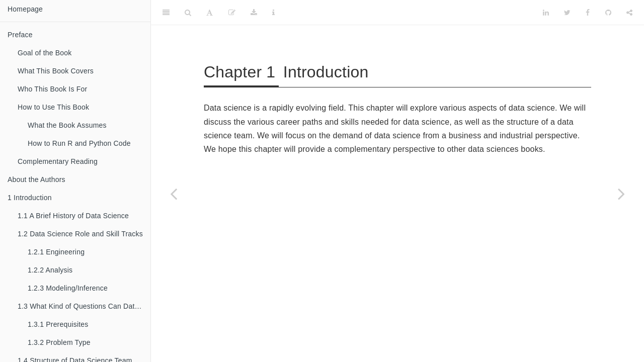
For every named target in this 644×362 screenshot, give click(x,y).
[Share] (629, 13)
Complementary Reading (58, 161)
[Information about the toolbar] (273, 13)
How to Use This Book (53, 107)
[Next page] (621, 194)
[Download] (254, 13)
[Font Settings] (210, 13)
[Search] (188, 13)
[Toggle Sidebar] (166, 13)
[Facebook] (588, 13)
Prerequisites (58, 324)
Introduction (30, 198)
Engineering (56, 252)
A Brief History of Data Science (73, 216)
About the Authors (36, 179)
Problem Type (59, 342)
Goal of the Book (45, 53)
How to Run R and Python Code (79, 143)
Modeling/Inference (68, 288)
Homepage (25, 9)
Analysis (50, 270)
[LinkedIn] (546, 13)
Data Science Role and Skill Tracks (80, 234)
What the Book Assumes (67, 125)
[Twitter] (567, 13)
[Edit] (232, 13)
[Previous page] (174, 194)
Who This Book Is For (52, 89)
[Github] (608, 13)
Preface (20, 35)
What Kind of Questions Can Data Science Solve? (84, 306)
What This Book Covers (56, 71)
